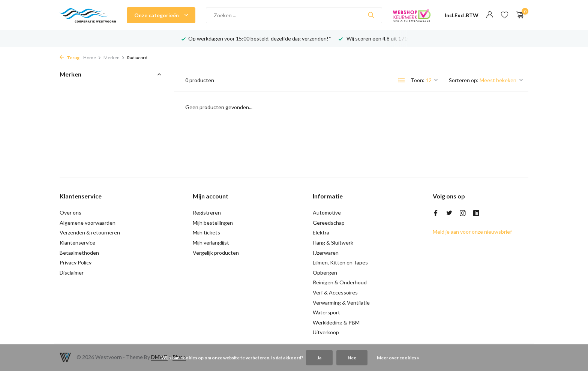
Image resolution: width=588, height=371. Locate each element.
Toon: (418, 80)
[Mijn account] (490, 15)
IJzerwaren (326, 253)
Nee (352, 358)
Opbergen (325, 273)
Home (92, 58)
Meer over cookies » (398, 358)
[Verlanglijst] (505, 15)
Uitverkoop (326, 332)
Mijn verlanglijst (211, 243)
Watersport (326, 312)
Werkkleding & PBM (336, 322)
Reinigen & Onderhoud (340, 282)
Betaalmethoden (79, 253)
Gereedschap (329, 223)
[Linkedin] (476, 213)
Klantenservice (77, 243)
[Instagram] (463, 213)
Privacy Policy (76, 262)
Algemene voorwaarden (88, 223)
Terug (70, 58)
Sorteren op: (464, 80)
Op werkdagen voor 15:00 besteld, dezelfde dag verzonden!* (260, 38)
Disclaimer (72, 273)
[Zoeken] (294, 15)
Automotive (327, 213)
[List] (402, 80)
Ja (319, 358)
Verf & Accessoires (335, 292)
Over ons (70, 213)
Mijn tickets (206, 232)
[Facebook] (436, 213)
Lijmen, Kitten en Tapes (340, 262)
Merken (114, 58)
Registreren (207, 213)
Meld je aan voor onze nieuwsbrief (472, 232)
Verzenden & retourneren (90, 232)
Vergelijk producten (216, 253)
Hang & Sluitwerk (333, 243)
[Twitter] (449, 213)
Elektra (321, 232)
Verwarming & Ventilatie (341, 303)
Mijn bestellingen (213, 223)
